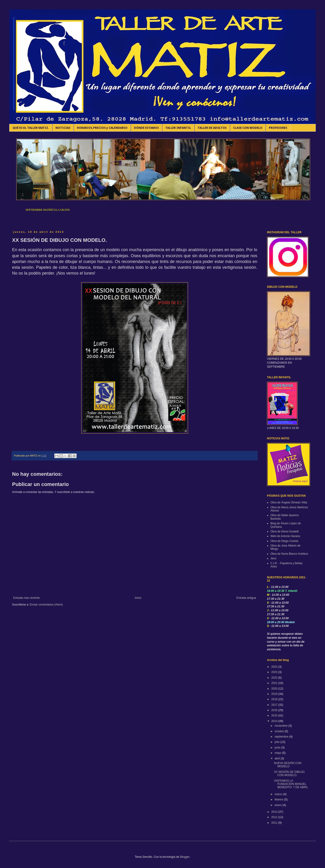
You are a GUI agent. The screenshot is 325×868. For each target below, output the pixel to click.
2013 (275, 812)
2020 (275, 689)
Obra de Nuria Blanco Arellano (289, 554)
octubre (280, 731)
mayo (278, 753)
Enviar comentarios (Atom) (46, 605)
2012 (275, 817)
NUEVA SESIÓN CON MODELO (288, 765)
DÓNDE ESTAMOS (146, 128)
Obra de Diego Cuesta (284, 541)
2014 (275, 721)
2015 (275, 716)
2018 (275, 699)
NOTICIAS (63, 128)
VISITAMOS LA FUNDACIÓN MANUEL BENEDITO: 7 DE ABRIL (291, 784)
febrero (279, 800)
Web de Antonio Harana (285, 536)
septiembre (282, 737)
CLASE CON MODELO (248, 128)
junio (278, 748)
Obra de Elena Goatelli (284, 531)
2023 (275, 672)
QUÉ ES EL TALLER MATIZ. (31, 128)
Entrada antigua (246, 598)
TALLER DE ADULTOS (212, 128)
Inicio (138, 598)
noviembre (281, 726)
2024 (275, 667)
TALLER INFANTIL (178, 128)
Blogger (185, 857)
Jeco (273, 558)
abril (278, 758)
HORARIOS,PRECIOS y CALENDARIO (102, 128)
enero (279, 805)
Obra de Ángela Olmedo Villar (289, 502)
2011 (275, 823)
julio (278, 742)
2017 (275, 705)
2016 (275, 710)
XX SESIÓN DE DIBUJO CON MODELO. (289, 774)
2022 (275, 678)
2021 (275, 683)
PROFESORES (278, 128)
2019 (275, 694)
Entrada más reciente (26, 598)
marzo (279, 794)
